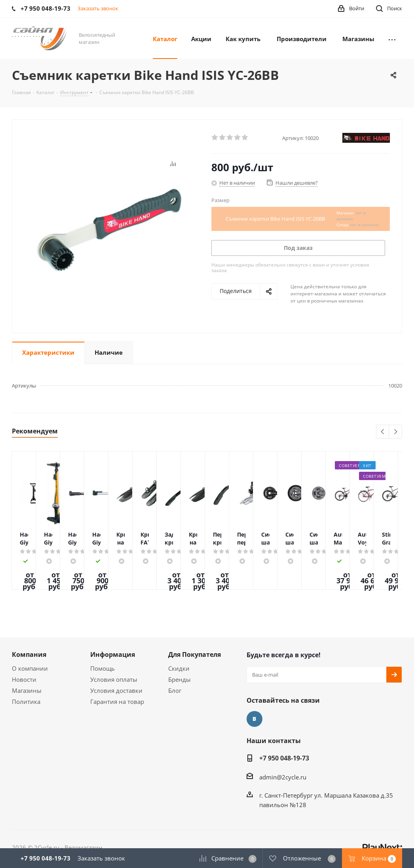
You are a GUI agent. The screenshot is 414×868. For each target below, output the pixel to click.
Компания (29, 654)
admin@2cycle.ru (283, 777)
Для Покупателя (195, 654)
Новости (24, 679)
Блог (175, 690)
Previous (383, 432)
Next (396, 432)
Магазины (27, 690)
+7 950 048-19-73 (284, 758)
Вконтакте (254, 719)
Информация (113, 654)
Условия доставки (116, 690)
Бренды (179, 679)
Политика (26, 702)
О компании (30, 668)
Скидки (179, 668)
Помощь (103, 668)
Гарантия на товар (117, 702)
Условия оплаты (114, 679)
